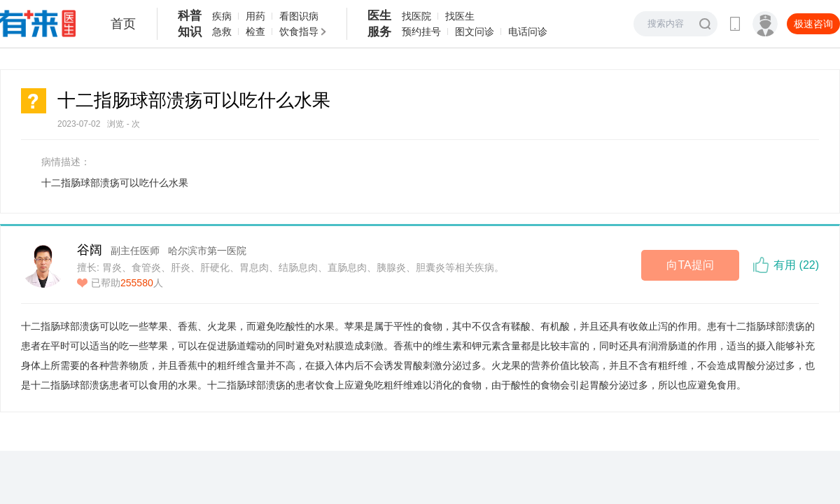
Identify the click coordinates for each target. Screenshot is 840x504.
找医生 (460, 16)
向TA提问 (690, 265)
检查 (255, 31)
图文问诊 (475, 31)
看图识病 (299, 16)
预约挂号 (421, 31)
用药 (255, 16)
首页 (123, 24)
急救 (222, 31)
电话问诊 (528, 31)
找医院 (416, 16)
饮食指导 (299, 31)
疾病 (222, 16)
